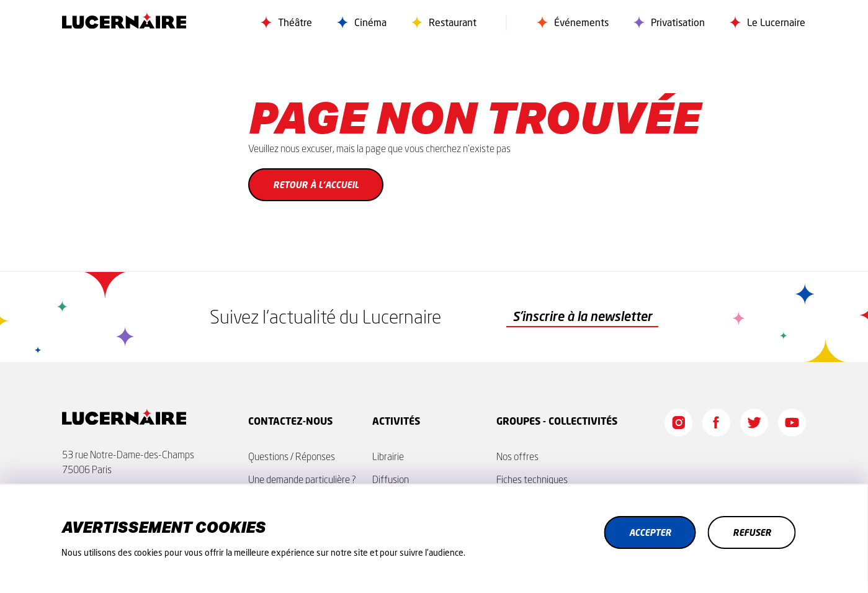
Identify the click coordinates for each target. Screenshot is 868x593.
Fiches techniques (532, 479)
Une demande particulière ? (302, 479)
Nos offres (517, 456)
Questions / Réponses (292, 456)
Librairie (388, 456)
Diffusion (391, 479)
